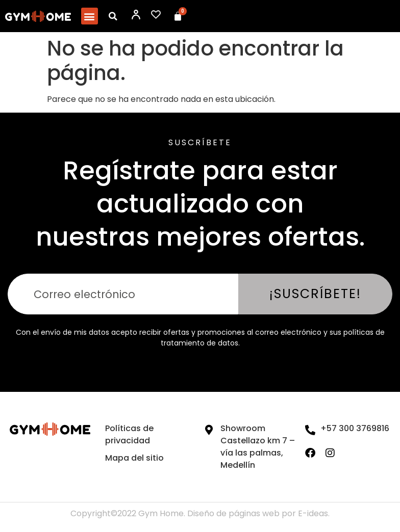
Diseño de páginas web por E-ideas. (258, 513)
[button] (90, 16)
